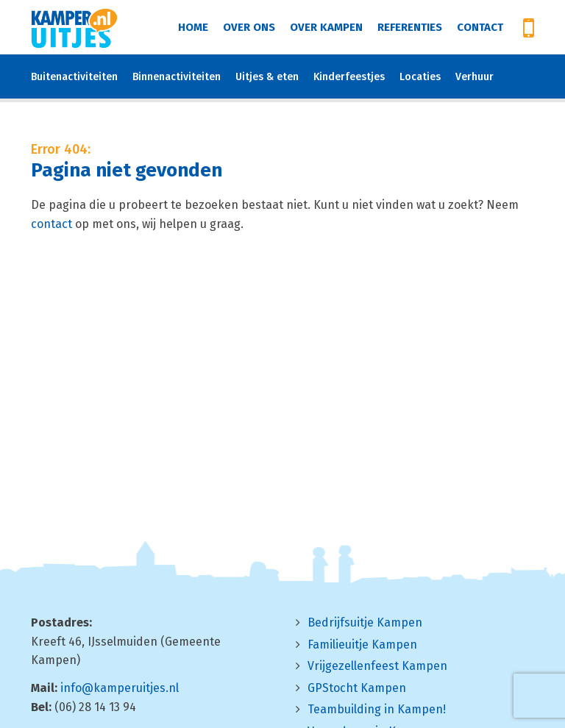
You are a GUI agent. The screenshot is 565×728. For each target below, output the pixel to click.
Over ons (249, 27)
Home (193, 27)
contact (51, 224)
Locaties (420, 77)
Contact (480, 27)
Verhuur (475, 77)
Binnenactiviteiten (177, 77)
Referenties (410, 27)
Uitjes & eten (267, 77)
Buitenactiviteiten (74, 77)
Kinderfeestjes (349, 77)
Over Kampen (326, 27)
